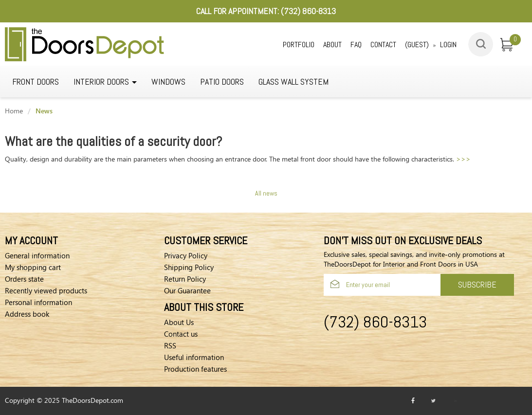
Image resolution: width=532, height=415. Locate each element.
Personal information (38, 302)
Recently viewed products (46, 290)
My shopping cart (33, 267)
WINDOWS (168, 81)
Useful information (194, 357)
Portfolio (299, 45)
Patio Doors (222, 81)
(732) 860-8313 (308, 11)
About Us (179, 322)
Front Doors (36, 81)
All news (266, 193)
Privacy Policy (186, 255)
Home (14, 111)
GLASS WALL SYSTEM (294, 81)
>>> (463, 159)
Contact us (181, 334)
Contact (383, 45)
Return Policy (185, 279)
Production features (195, 369)
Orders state (24, 279)
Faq (356, 45)
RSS (170, 345)
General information (37, 255)
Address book (27, 314)
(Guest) (417, 45)
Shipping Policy (189, 267)
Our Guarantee (187, 290)
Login (448, 45)
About (332, 45)
